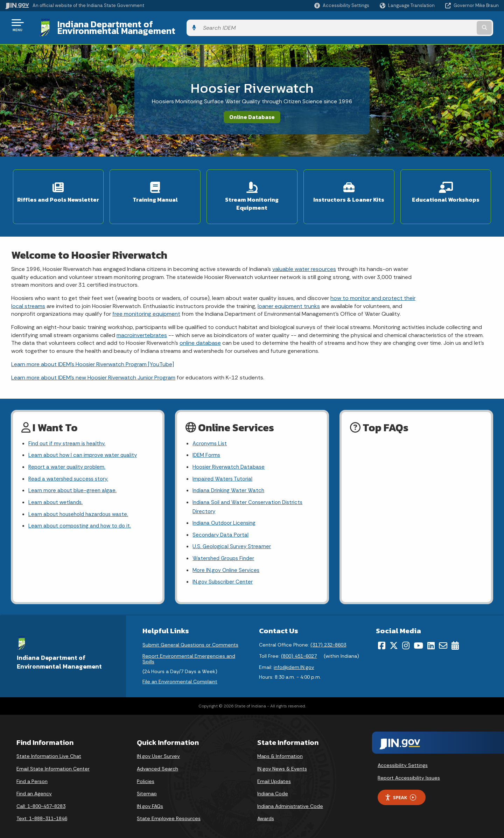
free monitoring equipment (146, 297)
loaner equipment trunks (289, 290)
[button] (342, 5)
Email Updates (274, 772)
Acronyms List (211, 428)
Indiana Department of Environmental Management (158, 25)
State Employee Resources (169, 809)
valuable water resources (304, 253)
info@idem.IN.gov (294, 658)
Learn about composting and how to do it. (83, 514)
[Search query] (442, 25)
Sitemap (147, 784)
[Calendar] (455, 636)
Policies (146, 772)
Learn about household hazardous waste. (81, 501)
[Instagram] (406, 636)
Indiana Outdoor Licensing (226, 511)
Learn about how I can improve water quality (85, 440)
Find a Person (32, 772)
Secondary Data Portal (222, 523)
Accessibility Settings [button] (403, 756)
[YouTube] (418, 636)
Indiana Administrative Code (290, 797)
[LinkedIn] (431, 636)
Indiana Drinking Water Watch (230, 477)
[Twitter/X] (394, 636)
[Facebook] (382, 636)
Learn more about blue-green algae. (74, 477)
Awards (266, 809)
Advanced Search (157, 759)
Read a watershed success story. (71, 464)
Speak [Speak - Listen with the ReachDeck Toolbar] (400, 788)
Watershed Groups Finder (225, 548)
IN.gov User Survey (158, 747)
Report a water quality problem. (69, 452)
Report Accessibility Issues (409, 768)
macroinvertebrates (142, 319)
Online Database (252, 112)
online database (200, 326)
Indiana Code (273, 784)
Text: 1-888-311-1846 (42, 809)
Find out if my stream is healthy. (69, 428)
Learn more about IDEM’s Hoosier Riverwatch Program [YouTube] (93, 348)
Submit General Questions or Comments (190, 635)
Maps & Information (280, 747)
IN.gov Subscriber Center (224, 572)
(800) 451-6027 (299, 647)
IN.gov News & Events (282, 759)
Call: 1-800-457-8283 (41, 797)
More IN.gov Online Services (227, 560)
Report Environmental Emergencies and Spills (189, 649)
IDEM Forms (207, 440)
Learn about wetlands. (57, 489)
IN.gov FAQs (150, 797)
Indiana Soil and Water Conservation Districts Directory (250, 494)
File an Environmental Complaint (180, 672)
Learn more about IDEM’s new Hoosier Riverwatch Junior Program (93, 361)
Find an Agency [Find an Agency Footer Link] (34, 784)
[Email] (443, 636)
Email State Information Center (53, 759)
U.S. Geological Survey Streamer (233, 536)
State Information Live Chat (49, 747)
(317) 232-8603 (328, 635)
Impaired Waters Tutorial (223, 464)
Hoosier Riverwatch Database (230, 452)
